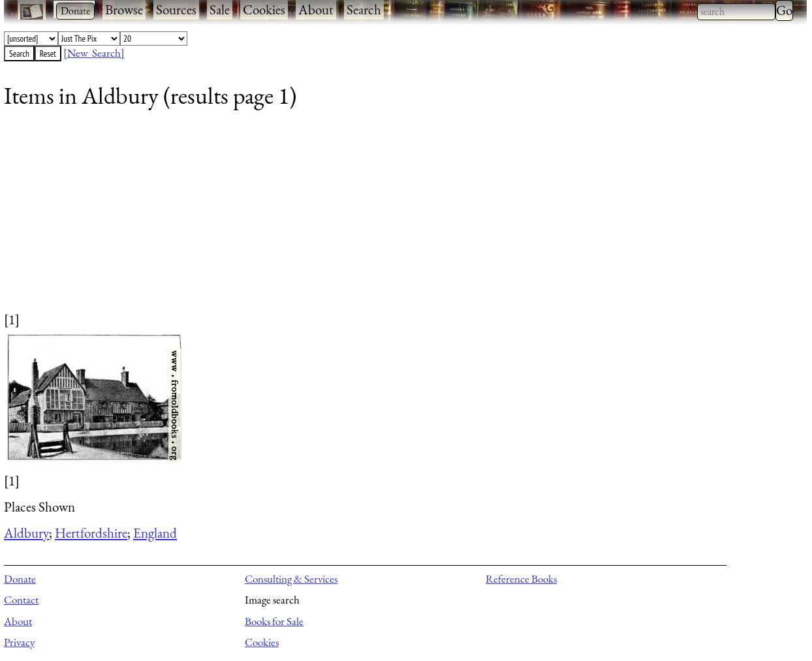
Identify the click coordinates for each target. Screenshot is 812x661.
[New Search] (94, 53)
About (316, 9)
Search (364, 9)
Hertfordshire (91, 533)
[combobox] (736, 12)
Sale (220, 9)
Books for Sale (274, 621)
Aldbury (26, 533)
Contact (21, 600)
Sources (176, 9)
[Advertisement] (396, 219)
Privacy (19, 642)
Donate (20, 579)
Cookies (264, 9)
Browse (124, 9)
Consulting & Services (291, 579)
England (155, 533)
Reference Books (521, 579)
